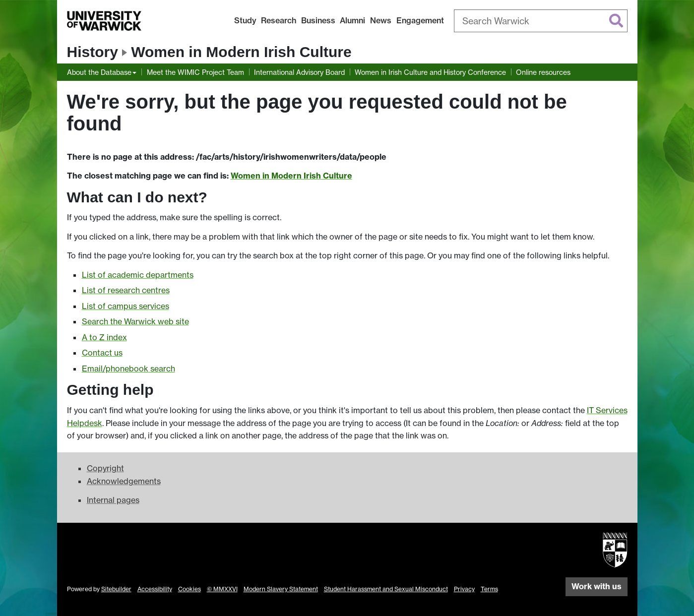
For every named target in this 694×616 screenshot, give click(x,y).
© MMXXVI (222, 589)
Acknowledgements (124, 481)
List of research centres (126, 290)
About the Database (99, 72)
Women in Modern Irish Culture (241, 52)
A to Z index (104, 337)
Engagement (420, 20)
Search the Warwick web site (135, 321)
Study (245, 20)
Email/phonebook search (128, 369)
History (93, 52)
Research (279, 20)
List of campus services (126, 306)
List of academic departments (138, 275)
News (381, 20)
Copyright (105, 468)
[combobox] (541, 21)
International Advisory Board (299, 72)
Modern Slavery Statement (281, 589)
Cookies (189, 589)
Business (318, 20)
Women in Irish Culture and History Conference (430, 72)
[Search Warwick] (541, 21)
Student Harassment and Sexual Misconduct (386, 589)
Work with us (597, 586)
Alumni (352, 20)
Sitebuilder (116, 589)
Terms (489, 589)
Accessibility (155, 589)
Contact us (102, 353)
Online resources (543, 72)
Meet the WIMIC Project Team (195, 72)
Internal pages (113, 500)
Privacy (464, 589)
